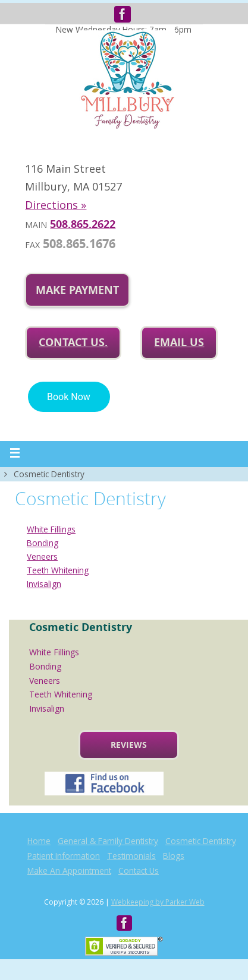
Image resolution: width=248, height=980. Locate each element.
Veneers (42, 556)
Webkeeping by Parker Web (158, 902)
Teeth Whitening (58, 570)
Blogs (174, 856)
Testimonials (131, 856)
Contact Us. (73, 342)
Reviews (129, 745)
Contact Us (139, 870)
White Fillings (51, 529)
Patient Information (64, 856)
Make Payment (77, 290)
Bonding (43, 543)
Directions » (56, 205)
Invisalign (44, 584)
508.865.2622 (83, 224)
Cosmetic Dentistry (201, 841)
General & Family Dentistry (108, 841)
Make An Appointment (69, 870)
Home (39, 841)
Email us (179, 342)
